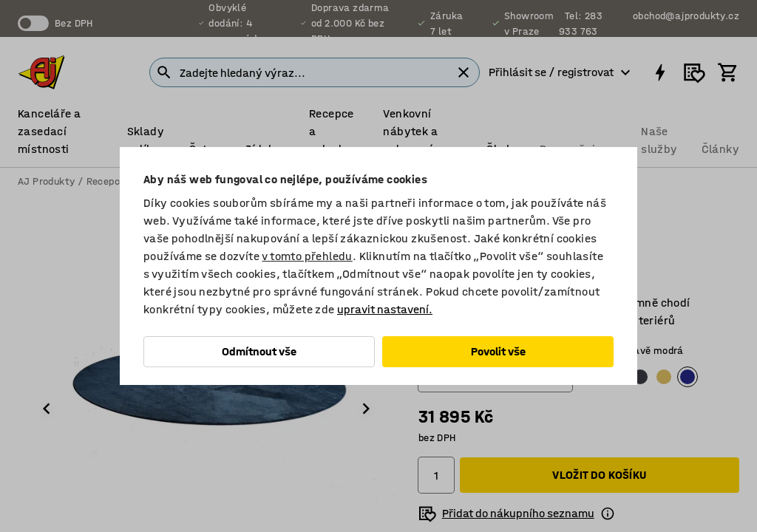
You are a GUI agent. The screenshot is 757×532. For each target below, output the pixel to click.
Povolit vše (498, 351)
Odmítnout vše (259, 351)
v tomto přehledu (307, 256)
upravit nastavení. (385, 309)
